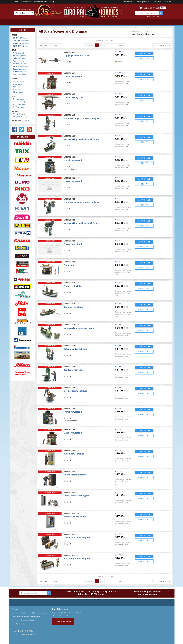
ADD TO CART (144, 53)
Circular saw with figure (75, 391)
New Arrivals (26, 2)
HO (19, 81)
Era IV (19, 107)
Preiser (20, 64)
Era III (19, 104)
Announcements (40, 2)
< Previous (89, 45)
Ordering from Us (142, 2)
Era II (19, 102)
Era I (18, 99)
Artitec (20, 72)
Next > (121, 45)
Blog (52, 2)
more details (144, 58)
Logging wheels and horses (77, 55)
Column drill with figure (75, 349)
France (19, 114)
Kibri (18, 53)
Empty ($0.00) (149, 8)
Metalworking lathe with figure (79, 328)
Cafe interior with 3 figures (77, 537)
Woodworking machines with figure (81, 118)
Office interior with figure (76, 496)
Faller (19, 58)
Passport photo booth (75, 517)
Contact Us (157, 2)
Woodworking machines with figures (82, 202)
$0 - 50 (20, 38)
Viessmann (21, 66)
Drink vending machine (75, 475)
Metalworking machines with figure (81, 139)
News (16, 2)
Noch (19, 74)
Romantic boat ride (73, 307)
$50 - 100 (21, 41)
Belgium (20, 117)
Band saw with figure (74, 370)
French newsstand (73, 160)
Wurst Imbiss (70, 265)
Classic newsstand (73, 76)
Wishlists (168, 2)
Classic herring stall (73, 97)
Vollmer (20, 56)
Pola (19, 61)
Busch (20, 69)
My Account (128, 2)
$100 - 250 (21, 43)
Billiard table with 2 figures (77, 558)
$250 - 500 (21, 46)
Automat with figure (74, 454)
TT (18, 92)
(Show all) (26, 121)
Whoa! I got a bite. (73, 286)
